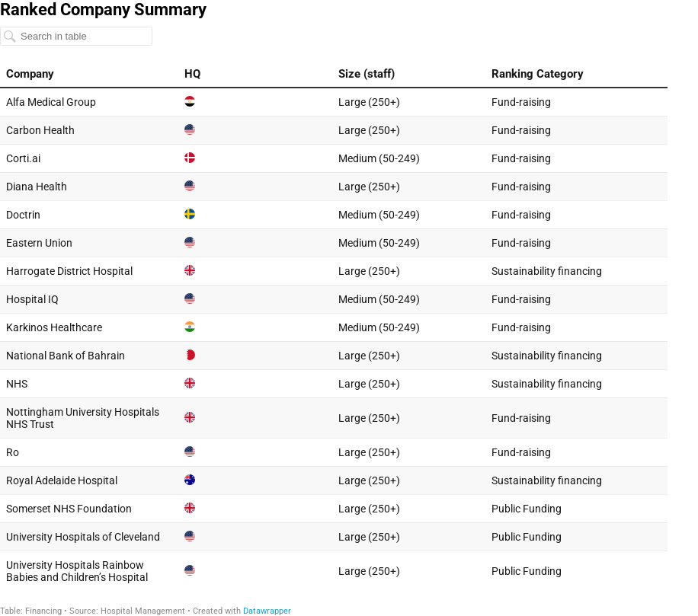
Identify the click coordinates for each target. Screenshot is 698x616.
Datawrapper (267, 611)
